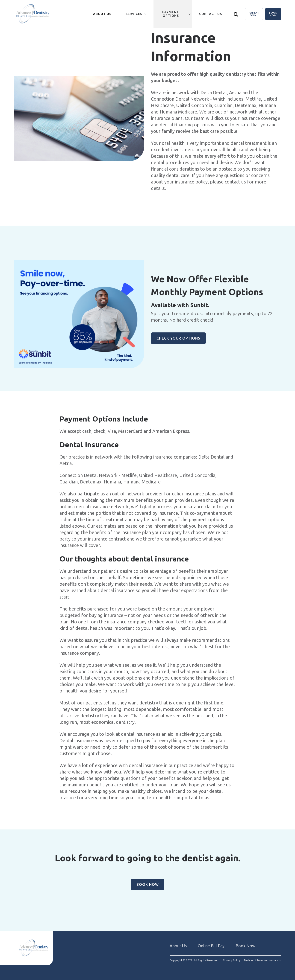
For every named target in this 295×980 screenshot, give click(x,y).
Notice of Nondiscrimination (263, 960)
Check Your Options (178, 338)
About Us (178, 946)
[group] (79, 118)
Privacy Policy (232, 960)
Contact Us (211, 14)
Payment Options (171, 14)
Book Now (273, 14)
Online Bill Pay (211, 946)
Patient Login (254, 14)
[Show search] (236, 14)
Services (134, 14)
